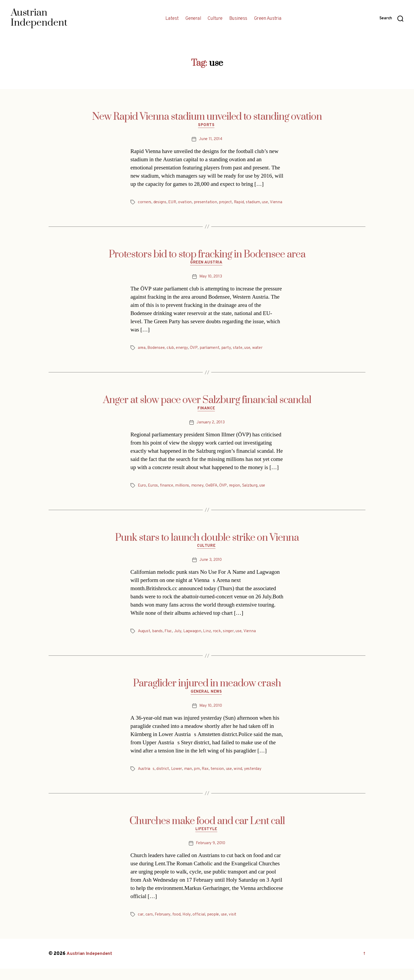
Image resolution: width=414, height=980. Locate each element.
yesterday (256, 779)
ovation (187, 203)
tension (219, 779)
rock (218, 641)
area (142, 356)
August (144, 641)
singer (230, 641)
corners (145, 203)
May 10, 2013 (211, 285)
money (200, 494)
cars (150, 926)
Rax (207, 779)
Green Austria (268, 19)
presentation (207, 203)
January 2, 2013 (211, 431)
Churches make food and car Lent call (207, 832)
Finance (207, 417)
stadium (256, 203)
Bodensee (157, 356)
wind (241, 779)
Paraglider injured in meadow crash (207, 693)
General (193, 19)
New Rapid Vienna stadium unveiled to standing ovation (207, 117)
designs (161, 203)
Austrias (147, 779)
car (141, 926)
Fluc (169, 641)
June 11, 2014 (211, 140)
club (172, 356)
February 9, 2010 (211, 854)
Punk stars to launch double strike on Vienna (207, 547)
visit (236, 926)
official (201, 926)
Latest (172, 19)
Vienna (144, 209)
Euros (154, 494)
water (261, 356)
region (237, 494)
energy (184, 356)
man (190, 779)
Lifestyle (207, 841)
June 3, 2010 (211, 570)
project (228, 203)
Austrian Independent (90, 965)
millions (184, 494)
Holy (188, 926)
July (179, 641)
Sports (207, 126)
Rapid (242, 203)
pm (199, 779)
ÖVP (196, 356)
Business (238, 19)
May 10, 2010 (211, 716)
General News (207, 702)
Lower (178, 779)
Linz (208, 641)
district (164, 779)
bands (158, 641)
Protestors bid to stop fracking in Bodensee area (207, 262)
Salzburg (253, 494)
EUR (173, 203)
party (229, 356)
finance (168, 494)
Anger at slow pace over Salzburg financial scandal (207, 408)
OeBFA (214, 494)
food (178, 926)
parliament (212, 356)
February (163, 926)
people (216, 926)
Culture (215, 19)
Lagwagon (194, 641)
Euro (142, 494)
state (241, 356)
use (269, 203)
